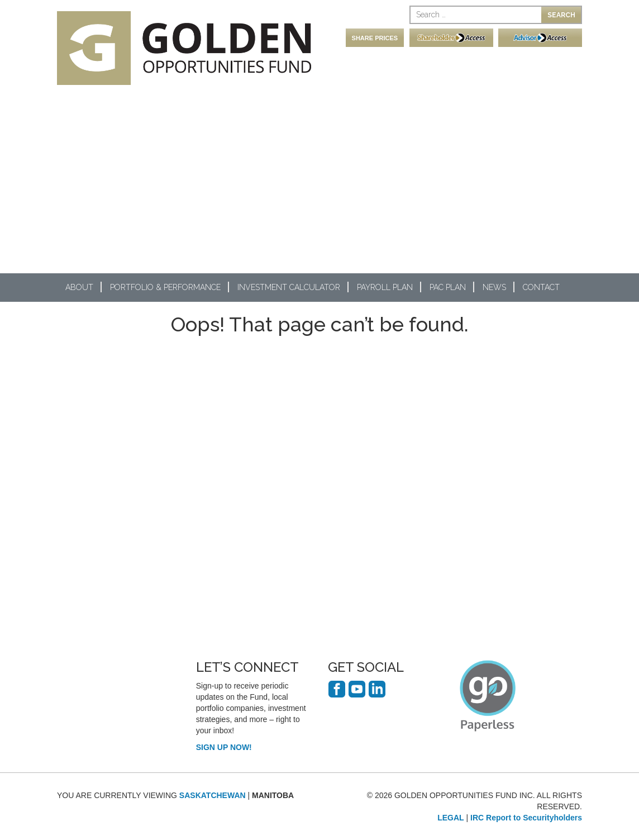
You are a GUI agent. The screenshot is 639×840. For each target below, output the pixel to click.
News (494, 287)
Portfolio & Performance (165, 287)
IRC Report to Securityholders (526, 818)
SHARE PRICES (375, 38)
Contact (541, 287)
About (79, 287)
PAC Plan (448, 287)
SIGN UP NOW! (224, 747)
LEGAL (450, 818)
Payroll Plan (385, 287)
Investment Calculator (289, 287)
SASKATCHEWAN (213, 795)
